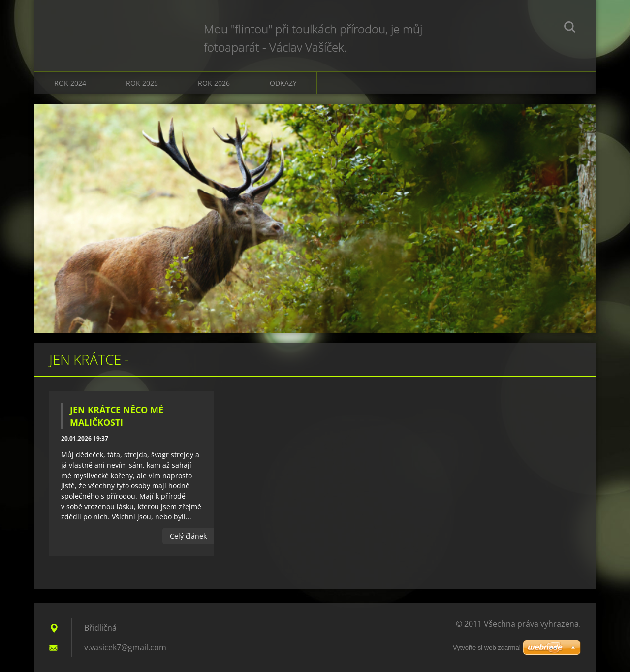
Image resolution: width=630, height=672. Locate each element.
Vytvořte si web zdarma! (487, 648)
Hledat (570, 29)
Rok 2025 (142, 83)
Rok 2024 (70, 83)
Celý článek (188, 536)
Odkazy (283, 83)
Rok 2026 (214, 83)
